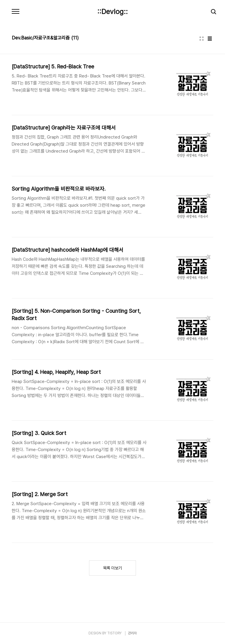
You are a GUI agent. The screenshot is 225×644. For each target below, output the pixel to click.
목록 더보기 (112, 568)
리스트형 (210, 39)
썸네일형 (202, 39)
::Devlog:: (112, 12)
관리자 (132, 633)
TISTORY (114, 633)
